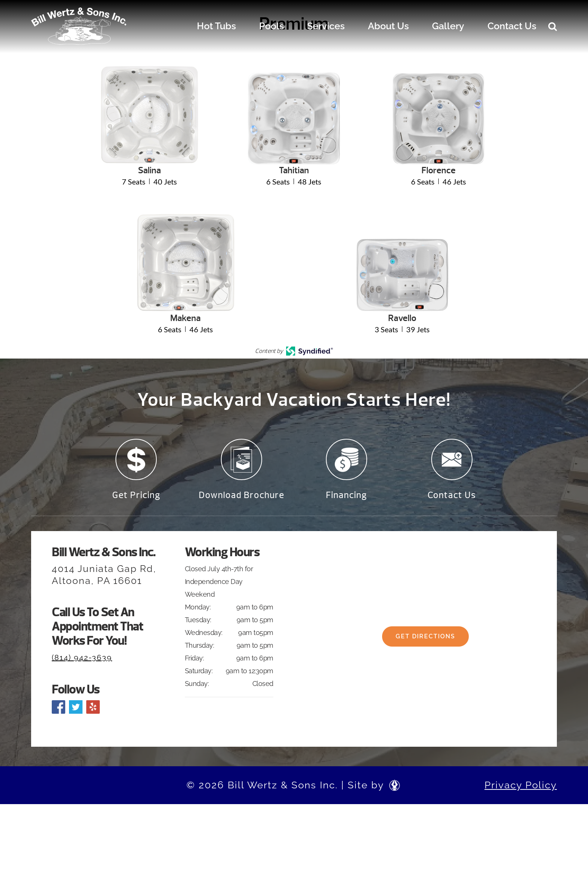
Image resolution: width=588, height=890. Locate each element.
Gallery (448, 26)
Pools (271, 26)
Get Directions (425, 642)
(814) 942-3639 (82, 660)
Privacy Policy (521, 788)
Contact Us (512, 26)
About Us (388, 26)
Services (326, 26)
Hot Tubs (216, 26)
